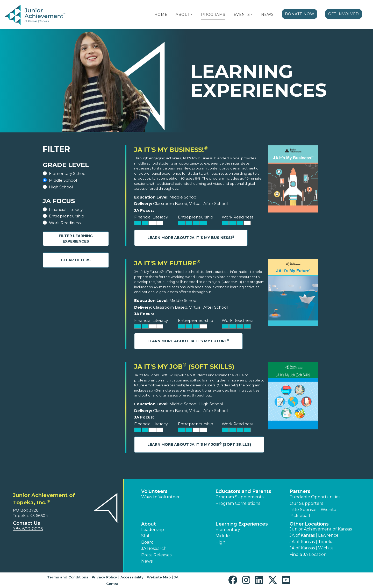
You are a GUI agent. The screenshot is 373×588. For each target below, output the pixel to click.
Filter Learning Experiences (76, 239)
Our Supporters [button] (306, 503)
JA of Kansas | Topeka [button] (312, 542)
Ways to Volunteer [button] (160, 497)
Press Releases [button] (156, 555)
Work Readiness (65, 223)
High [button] (220, 542)
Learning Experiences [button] (242, 524)
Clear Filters (76, 260)
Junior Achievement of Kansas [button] (321, 529)
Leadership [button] (153, 530)
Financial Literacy (66, 210)
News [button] (147, 561)
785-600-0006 (28, 529)
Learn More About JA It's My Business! (191, 238)
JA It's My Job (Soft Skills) (184, 367)
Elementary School (68, 173)
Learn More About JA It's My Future (188, 341)
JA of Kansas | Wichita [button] (312, 548)
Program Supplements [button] (239, 497)
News (267, 15)
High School (61, 187)
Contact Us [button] (27, 523)
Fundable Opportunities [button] (315, 497)
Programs (213, 15)
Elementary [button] (228, 530)
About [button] (149, 524)
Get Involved (344, 14)
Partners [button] (300, 491)
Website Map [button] (159, 577)
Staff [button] (146, 536)
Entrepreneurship (67, 216)
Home (161, 15)
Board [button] (148, 542)
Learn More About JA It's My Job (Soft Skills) (199, 444)
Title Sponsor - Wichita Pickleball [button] (313, 512)
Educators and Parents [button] (243, 491)
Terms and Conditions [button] (68, 577)
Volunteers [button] (154, 491)
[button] (192, 15)
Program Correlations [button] (238, 503)
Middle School (63, 180)
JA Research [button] (154, 548)
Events (242, 15)
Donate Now (300, 14)
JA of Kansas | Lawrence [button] (314, 535)
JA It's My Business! (171, 150)
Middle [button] (223, 536)
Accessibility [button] (132, 577)
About (183, 15)
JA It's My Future (167, 263)
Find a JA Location (308, 554)
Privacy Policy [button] (104, 577)
